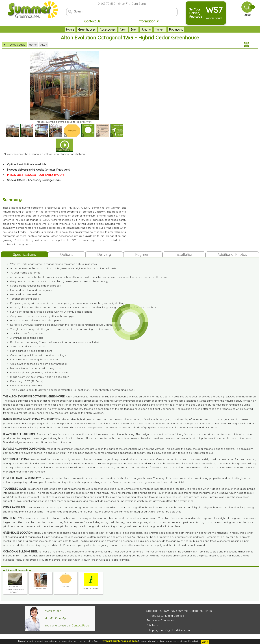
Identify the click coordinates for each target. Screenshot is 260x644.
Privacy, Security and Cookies (165, 616)
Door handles (40, 587)
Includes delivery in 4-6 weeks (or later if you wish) (39, 170)
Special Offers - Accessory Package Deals (34, 180)
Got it (205, 642)
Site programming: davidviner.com (168, 630)
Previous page (14, 45)
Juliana (146, 29)
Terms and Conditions (160, 620)
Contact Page (80, 625)
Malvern (160, 29)
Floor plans (66, 585)
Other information (91, 587)
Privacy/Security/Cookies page (120, 641)
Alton (123, 29)
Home (70, 29)
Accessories (108, 29)
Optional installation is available (27, 164)
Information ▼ (149, 21)
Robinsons (176, 29)
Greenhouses (87, 29)
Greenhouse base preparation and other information (15, 588)
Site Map (152, 625)
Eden (134, 29)
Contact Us (92, 21)
